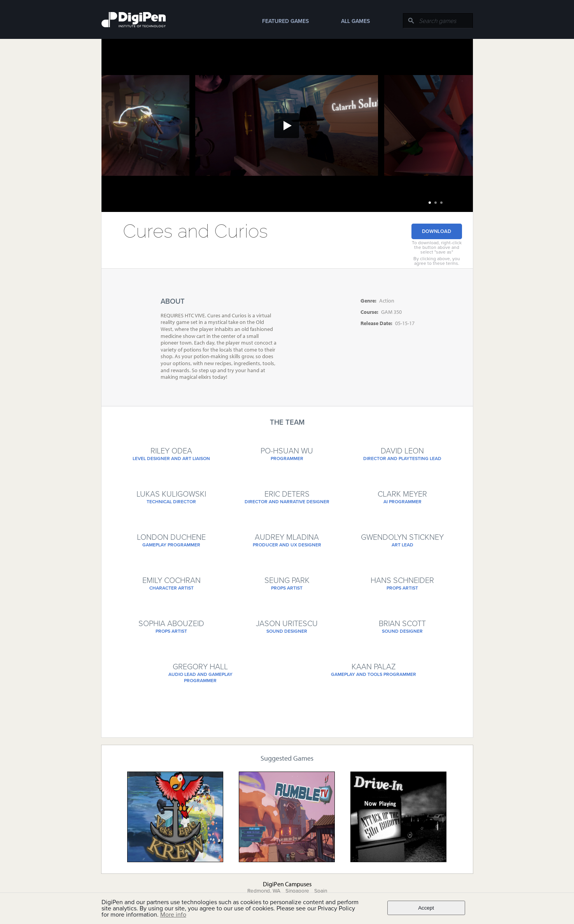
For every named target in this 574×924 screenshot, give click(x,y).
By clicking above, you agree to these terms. (437, 261)
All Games (355, 21)
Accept (426, 908)
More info (173, 915)
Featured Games (285, 21)
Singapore (297, 891)
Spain (321, 891)
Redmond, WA (264, 891)
